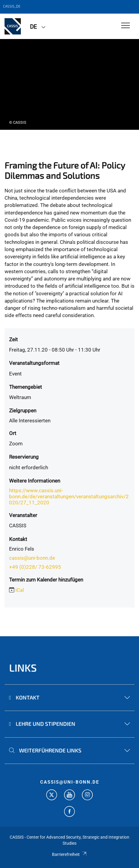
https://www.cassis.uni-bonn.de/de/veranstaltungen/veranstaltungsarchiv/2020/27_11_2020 (69, 496)
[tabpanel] (69, 84)
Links (23, 668)
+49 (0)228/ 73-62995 (35, 567)
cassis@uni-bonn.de (32, 558)
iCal (20, 590)
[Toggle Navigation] (126, 26)
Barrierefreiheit (69, 854)
